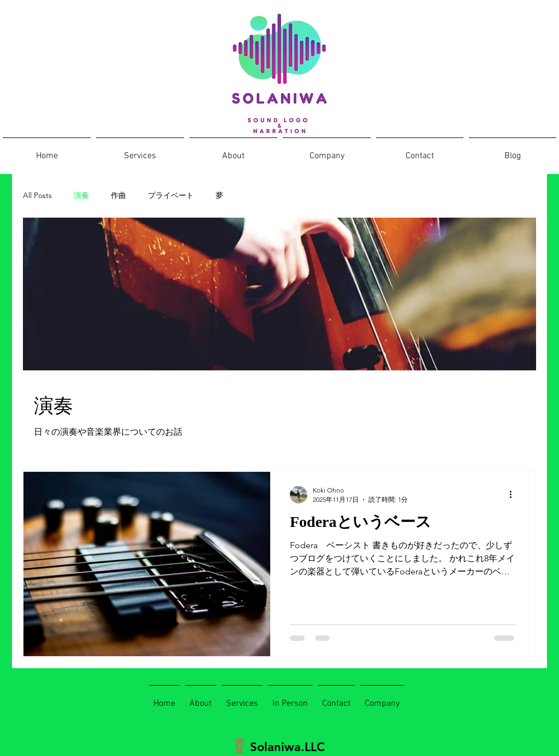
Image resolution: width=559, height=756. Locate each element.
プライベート (171, 195)
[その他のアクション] (514, 495)
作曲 (118, 195)
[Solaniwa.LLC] (285, 747)
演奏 (81, 195)
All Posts (37, 195)
